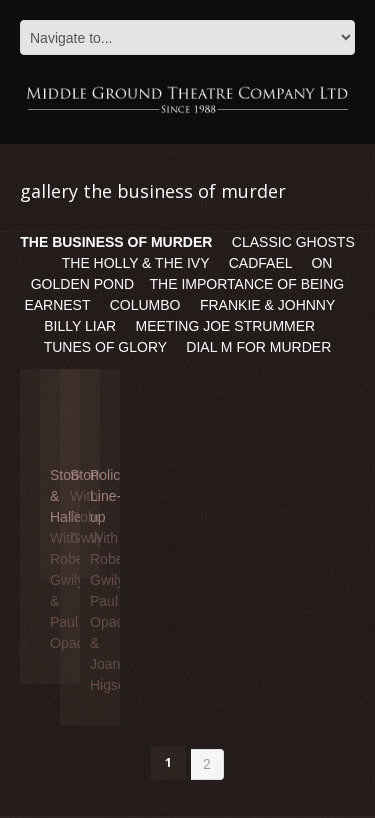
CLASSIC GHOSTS (293, 242)
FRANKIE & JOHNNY (267, 305)
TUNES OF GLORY (105, 347)
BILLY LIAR (80, 326)
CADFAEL (260, 263)
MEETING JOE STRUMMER (228, 326)
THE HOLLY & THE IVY (137, 263)
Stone (88, 475)
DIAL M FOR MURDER (258, 347)
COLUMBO (145, 305)
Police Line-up (109, 496)
